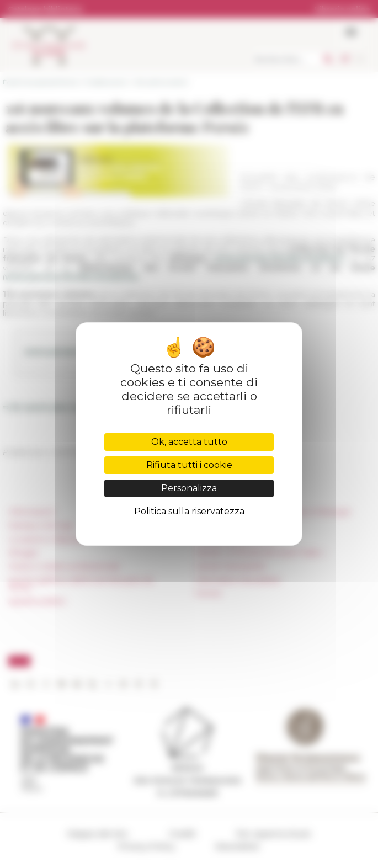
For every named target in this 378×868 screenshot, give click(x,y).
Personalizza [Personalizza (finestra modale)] (189, 488)
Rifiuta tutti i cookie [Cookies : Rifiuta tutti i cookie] (189, 465)
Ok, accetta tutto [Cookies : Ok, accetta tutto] (189, 442)
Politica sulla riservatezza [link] (189, 511)
